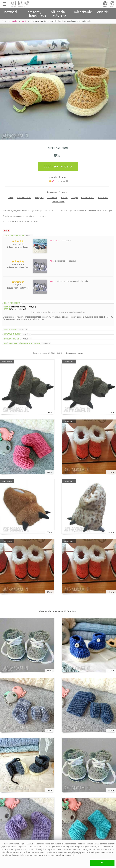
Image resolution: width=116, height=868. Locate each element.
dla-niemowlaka (24, 198)
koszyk (105, 6)
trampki (74, 198)
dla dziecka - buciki (75, 353)
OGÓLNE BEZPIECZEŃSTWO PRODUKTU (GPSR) (28, 344)
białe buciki (103, 198)
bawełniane (52, 198)
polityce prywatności (66, 855)
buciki (64, 192)
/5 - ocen (57, 181)
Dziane (63, 177)
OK (102, 863)
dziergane (39, 198)
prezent (64, 198)
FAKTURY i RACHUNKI (18, 339)
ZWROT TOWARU (16, 330)
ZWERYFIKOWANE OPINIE (18, 236)
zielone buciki (58, 202)
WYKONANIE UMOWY (18, 334)
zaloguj (112, 6)
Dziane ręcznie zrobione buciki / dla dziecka (58, 611)
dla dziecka (52, 192)
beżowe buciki (88, 198)
